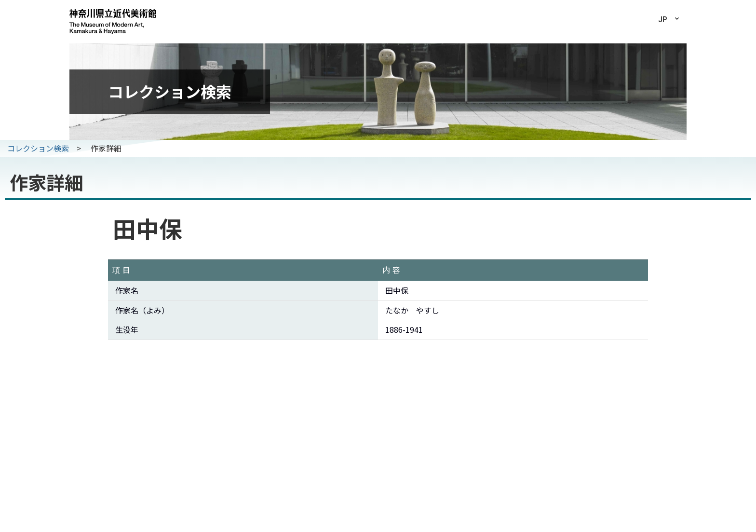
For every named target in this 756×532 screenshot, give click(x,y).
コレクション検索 (38, 148)
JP (663, 20)
